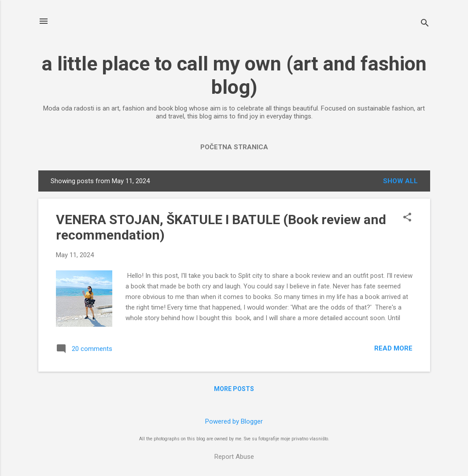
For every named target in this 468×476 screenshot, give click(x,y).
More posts (234, 389)
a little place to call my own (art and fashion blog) (234, 75)
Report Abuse (234, 457)
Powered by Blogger (234, 421)
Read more (393, 348)
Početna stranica (234, 147)
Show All (400, 181)
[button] (407, 218)
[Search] (425, 24)
